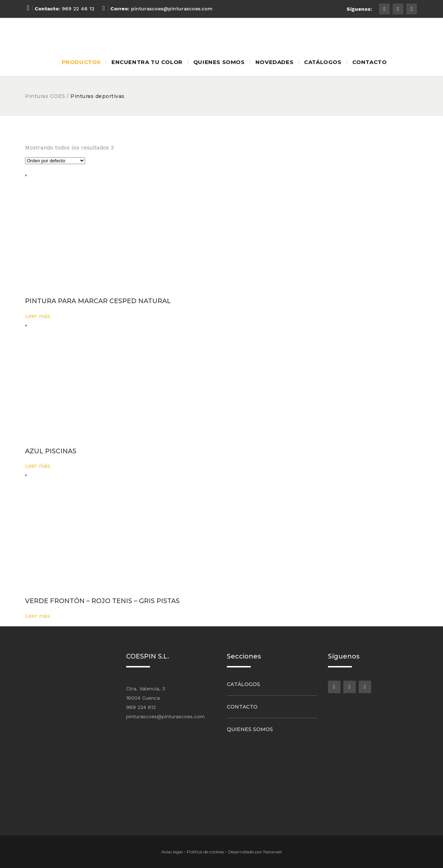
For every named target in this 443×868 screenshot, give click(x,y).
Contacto (242, 707)
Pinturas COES (45, 96)
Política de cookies (205, 852)
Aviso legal (172, 852)
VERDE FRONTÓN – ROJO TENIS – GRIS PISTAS (102, 601)
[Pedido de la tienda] (55, 161)
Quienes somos (250, 729)
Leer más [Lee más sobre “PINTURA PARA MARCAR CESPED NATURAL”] (38, 316)
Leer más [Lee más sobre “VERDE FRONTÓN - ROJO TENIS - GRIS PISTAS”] (38, 616)
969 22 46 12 (78, 9)
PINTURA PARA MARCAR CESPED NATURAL (98, 301)
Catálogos (243, 684)
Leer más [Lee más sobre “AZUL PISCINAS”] (38, 466)
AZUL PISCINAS (51, 451)
